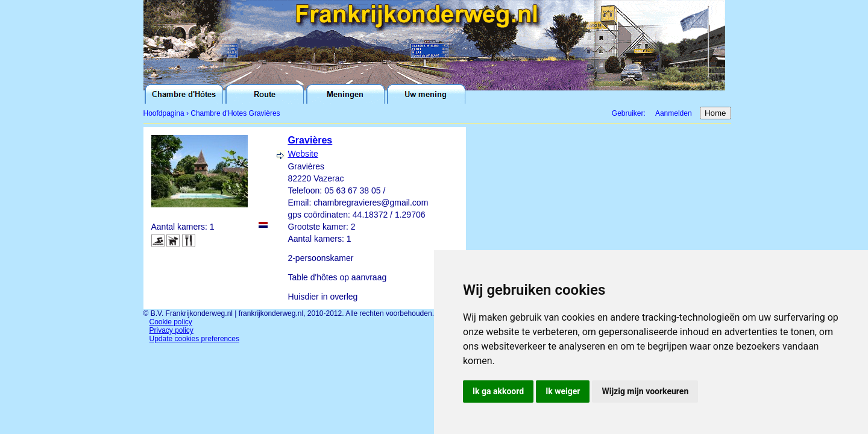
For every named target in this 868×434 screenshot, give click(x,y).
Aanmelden (674, 113)
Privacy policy (171, 330)
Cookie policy (171, 322)
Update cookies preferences (194, 339)
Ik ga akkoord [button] (498, 391)
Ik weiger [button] (563, 391)
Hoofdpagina (164, 113)
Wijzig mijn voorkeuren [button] (645, 391)
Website (303, 154)
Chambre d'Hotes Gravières (235, 113)
